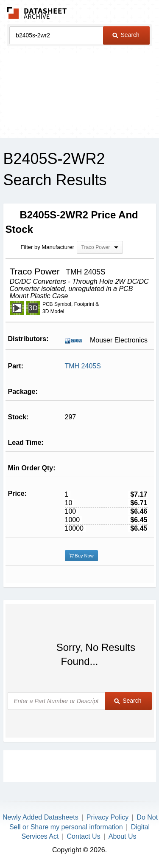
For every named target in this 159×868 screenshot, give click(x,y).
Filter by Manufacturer (47, 247)
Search (126, 35)
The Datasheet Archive (37, 13)
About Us (123, 836)
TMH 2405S (83, 366)
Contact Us (84, 836)
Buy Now (81, 556)
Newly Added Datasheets (40, 817)
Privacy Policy (108, 817)
